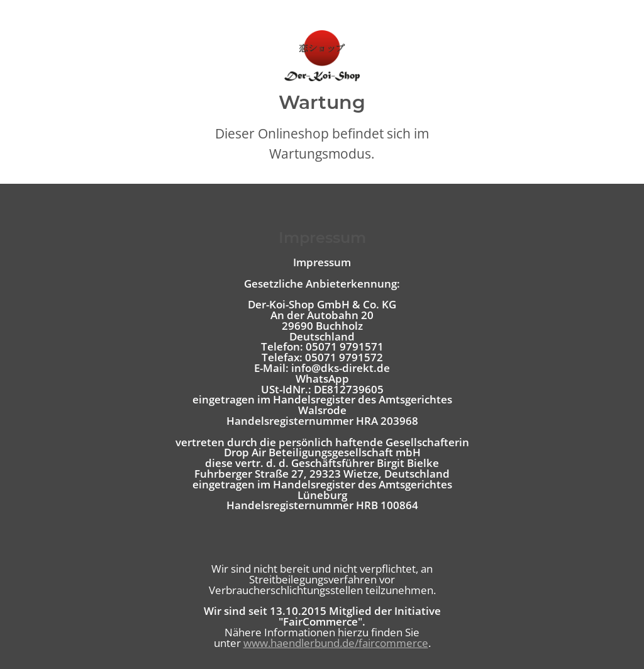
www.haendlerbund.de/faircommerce (336, 643)
